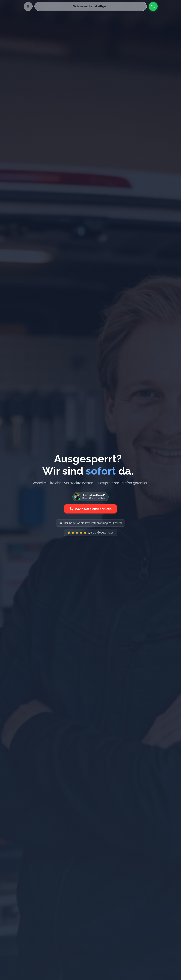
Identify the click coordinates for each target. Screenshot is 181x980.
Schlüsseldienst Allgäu (90, 6)
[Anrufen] (153, 6)
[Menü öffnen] (28, 6)
